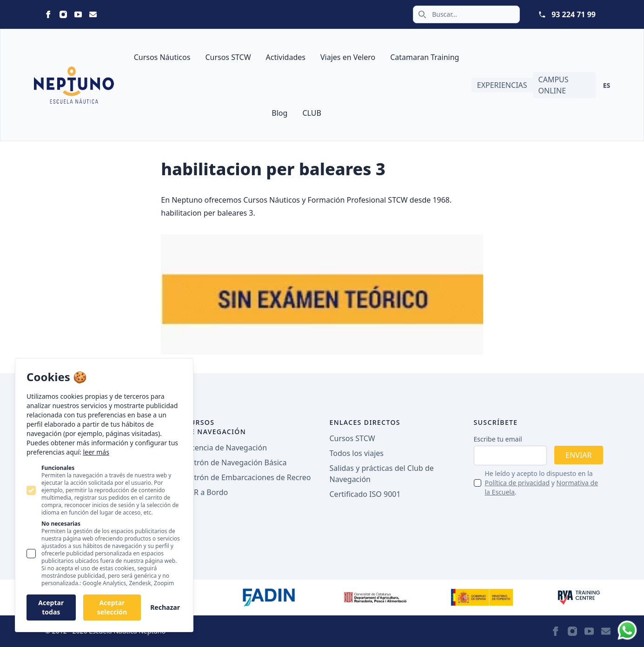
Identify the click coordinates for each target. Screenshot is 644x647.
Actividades (286, 57)
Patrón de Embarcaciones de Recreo (248, 477)
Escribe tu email (498, 439)
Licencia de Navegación (226, 448)
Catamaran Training (425, 57)
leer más (96, 452)
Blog (279, 113)
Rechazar (165, 607)
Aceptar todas (51, 607)
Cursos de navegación (216, 427)
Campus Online (554, 85)
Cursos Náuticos (162, 57)
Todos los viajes (357, 453)
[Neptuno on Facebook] (48, 14)
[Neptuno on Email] (93, 14)
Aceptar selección (112, 607)
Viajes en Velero (348, 57)
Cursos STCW (228, 57)
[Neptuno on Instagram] (63, 14)
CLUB (312, 113)
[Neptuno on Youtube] (78, 14)
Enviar (578, 455)
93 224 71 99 (574, 14)
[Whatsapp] (627, 630)
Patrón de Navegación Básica (236, 462)
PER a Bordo (207, 492)
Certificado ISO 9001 (365, 494)
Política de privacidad (518, 483)
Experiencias (502, 85)
